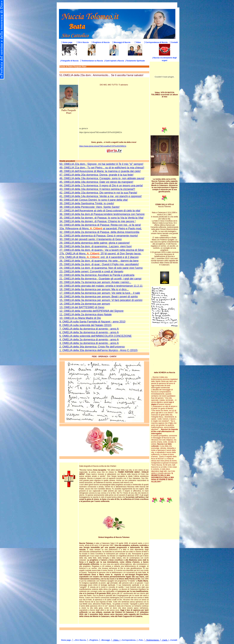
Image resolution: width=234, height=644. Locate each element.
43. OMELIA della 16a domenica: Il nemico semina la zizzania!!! (97, 189)
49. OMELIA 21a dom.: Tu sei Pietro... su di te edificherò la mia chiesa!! (102, 168)
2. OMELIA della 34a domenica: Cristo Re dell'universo (92, 347)
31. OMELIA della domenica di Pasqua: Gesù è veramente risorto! (99, 236)
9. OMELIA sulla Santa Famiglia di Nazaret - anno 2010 (92, 322)
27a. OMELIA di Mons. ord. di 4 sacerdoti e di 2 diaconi (99, 257)
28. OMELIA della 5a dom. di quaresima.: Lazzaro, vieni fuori (96, 246)
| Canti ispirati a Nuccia (114, 61)
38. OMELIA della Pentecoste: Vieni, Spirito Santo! (89, 207)
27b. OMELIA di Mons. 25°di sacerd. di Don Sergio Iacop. (100, 254)
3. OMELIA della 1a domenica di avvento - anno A (89, 343)
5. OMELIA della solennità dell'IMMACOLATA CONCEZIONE (96, 336)
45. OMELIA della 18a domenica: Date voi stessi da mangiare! (96, 182)
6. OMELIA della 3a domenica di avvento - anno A (89, 332)
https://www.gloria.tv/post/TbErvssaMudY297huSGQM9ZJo (103, 146)
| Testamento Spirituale (135, 61)
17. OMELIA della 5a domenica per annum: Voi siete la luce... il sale (100, 293)
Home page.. (66, 640)
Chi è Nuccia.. (81, 640)
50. (61, 164)
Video (138, 42)
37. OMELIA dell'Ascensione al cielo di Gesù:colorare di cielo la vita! (100, 211)
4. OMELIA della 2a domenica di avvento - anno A (89, 340)
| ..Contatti (173, 640)
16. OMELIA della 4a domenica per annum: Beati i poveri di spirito (99, 297)
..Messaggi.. (106, 640)
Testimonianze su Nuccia (92, 61)
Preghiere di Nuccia (101, 42)
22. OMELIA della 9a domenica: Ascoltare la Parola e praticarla (97, 275)
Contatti (174, 42)
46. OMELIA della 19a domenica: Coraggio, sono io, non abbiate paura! (102, 178)
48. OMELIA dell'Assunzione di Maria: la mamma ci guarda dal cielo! (100, 171)
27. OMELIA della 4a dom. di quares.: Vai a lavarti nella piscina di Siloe (102, 250)
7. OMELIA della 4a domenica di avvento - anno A (89, 329)
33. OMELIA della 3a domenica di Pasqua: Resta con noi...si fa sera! (100, 225)
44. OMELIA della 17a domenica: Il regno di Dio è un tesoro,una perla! (101, 186)
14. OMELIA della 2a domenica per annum (85, 304)
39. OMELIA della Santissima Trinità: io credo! (87, 203)
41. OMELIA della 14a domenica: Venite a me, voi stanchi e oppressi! (101, 196)
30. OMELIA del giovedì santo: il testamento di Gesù (91, 239)
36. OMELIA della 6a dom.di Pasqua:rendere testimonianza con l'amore (102, 214)
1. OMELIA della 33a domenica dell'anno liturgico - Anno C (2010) (98, 350)
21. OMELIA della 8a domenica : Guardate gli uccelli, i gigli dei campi (100, 279)
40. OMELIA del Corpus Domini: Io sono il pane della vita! (94, 200)
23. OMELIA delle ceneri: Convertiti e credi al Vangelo (91, 271)
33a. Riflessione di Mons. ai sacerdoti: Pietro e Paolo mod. (101, 228)
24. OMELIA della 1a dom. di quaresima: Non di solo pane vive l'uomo (101, 268)
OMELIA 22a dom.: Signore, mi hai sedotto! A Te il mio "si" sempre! (103, 164)
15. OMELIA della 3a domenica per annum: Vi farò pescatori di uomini (101, 300)
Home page (68, 42)
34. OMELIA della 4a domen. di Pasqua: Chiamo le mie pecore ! (97, 221)
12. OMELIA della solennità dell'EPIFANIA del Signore (91, 311)
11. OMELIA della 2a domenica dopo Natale (86, 314)
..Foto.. (141, 640)
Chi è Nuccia (83, 42)
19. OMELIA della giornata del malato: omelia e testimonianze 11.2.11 (101, 286)
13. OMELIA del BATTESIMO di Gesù (82, 307)
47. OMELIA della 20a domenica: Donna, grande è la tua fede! (96, 175)
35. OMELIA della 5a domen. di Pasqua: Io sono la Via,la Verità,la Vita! (101, 218)
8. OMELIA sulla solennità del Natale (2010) (85, 325)
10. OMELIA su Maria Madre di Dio (80, 318)
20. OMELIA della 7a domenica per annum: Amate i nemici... (95, 282)
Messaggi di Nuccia (122, 42)
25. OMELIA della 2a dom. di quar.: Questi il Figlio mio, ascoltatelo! (99, 264)
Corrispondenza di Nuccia (156, 42)
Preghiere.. (95, 640)
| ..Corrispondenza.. (128, 640)
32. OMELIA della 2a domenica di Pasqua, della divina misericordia (99, 232)
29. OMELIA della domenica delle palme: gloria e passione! (95, 243)
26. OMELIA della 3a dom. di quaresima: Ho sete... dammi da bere (99, 261)
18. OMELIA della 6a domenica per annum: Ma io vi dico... (94, 289)
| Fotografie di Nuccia (69, 61)
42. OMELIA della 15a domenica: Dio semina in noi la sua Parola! (98, 193)
